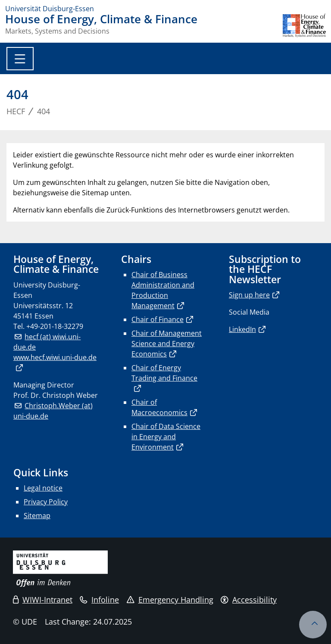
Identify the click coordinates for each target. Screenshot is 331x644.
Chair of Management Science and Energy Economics (167, 344)
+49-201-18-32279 (55, 326)
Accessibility (249, 600)
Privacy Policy (46, 502)
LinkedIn (242, 329)
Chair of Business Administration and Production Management (163, 290)
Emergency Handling (170, 600)
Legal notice (43, 488)
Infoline (99, 600)
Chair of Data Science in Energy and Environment (166, 437)
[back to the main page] (304, 26)
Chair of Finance (158, 319)
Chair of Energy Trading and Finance (164, 373)
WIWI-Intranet (43, 600)
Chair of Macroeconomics (159, 407)
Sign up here (249, 295)
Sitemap (37, 516)
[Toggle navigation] (20, 59)
